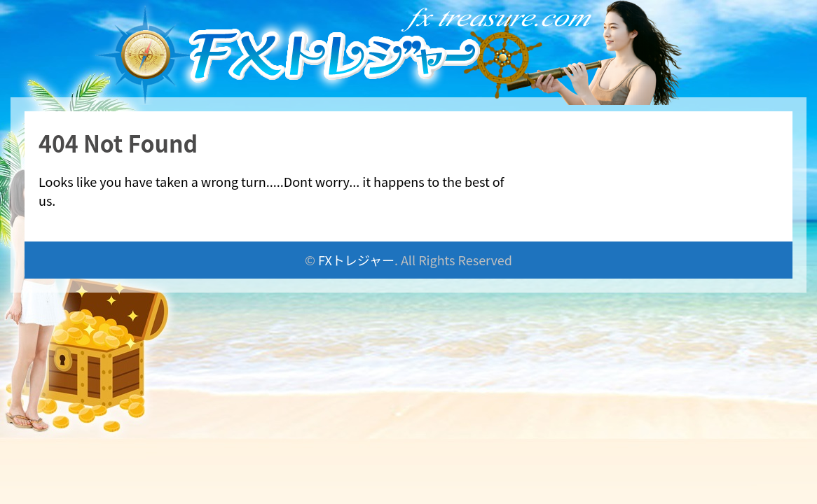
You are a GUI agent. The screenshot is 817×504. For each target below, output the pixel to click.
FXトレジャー (356, 260)
